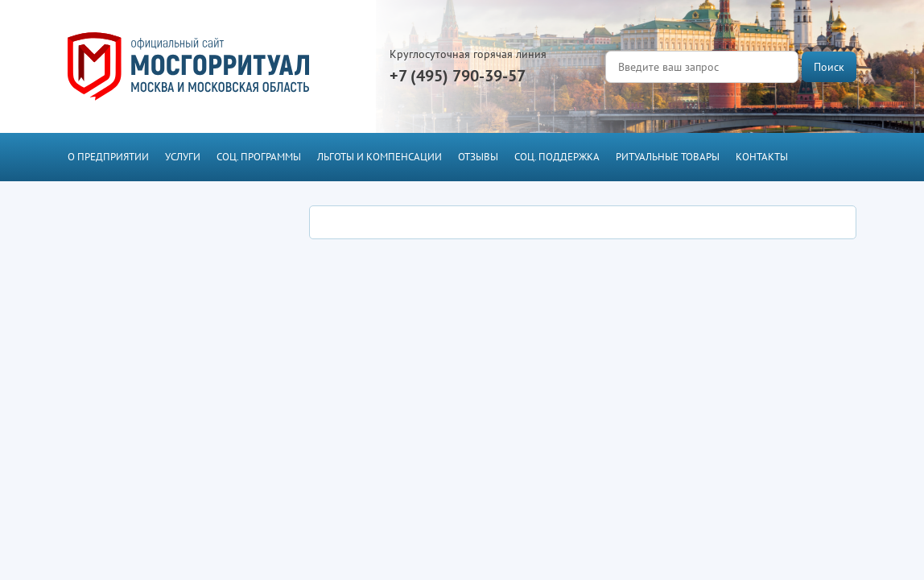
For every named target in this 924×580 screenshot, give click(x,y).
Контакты (762, 157)
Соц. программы (259, 157)
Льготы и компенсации (379, 157)
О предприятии (108, 157)
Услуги (183, 157)
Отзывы (478, 157)
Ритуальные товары (668, 157)
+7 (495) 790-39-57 (458, 76)
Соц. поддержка (557, 157)
